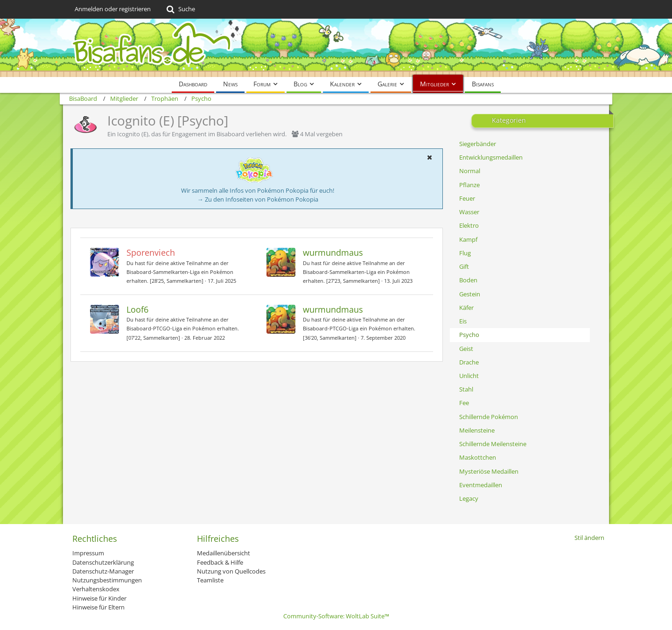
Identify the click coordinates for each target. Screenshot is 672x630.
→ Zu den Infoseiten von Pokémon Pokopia (258, 199)
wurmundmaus (333, 252)
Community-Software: (336, 616)
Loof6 (137, 309)
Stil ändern (589, 538)
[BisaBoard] (336, 48)
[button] (429, 157)
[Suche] (180, 9)
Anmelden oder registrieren (113, 9)
